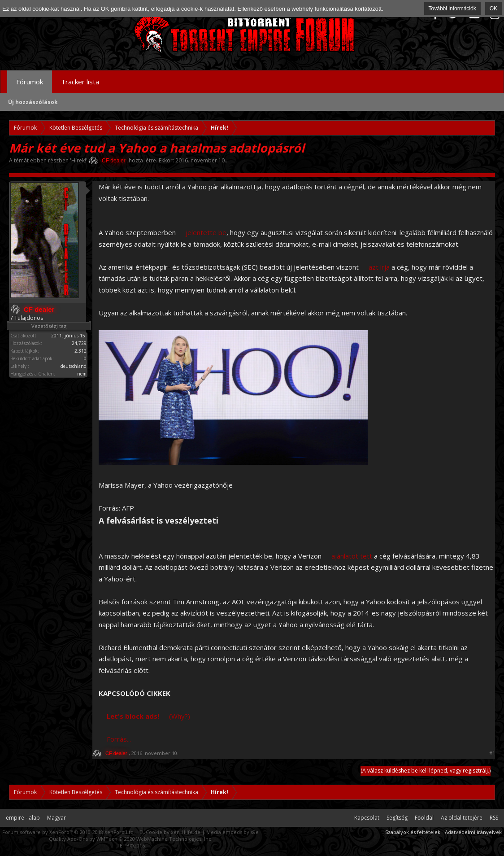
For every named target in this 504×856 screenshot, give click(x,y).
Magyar (56, 818)
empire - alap (23, 818)
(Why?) (180, 716)
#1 (492, 753)
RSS (494, 818)
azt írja (379, 267)
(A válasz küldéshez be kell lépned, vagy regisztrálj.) (426, 771)
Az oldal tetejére (462, 818)
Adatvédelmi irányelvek (473, 832)
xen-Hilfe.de (186, 832)
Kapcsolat (367, 818)
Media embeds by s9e (232, 832)
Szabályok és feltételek (413, 832)
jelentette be (206, 232)
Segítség (397, 818)
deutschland (74, 366)
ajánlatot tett (352, 556)
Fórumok (30, 82)
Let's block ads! (133, 716)
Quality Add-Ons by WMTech (131, 839)
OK (493, 9)
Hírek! (79, 160)
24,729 (79, 343)
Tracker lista (80, 82)
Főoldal (424, 818)
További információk (452, 9)
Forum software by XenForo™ (69, 832)
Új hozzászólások (33, 102)
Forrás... (119, 739)
